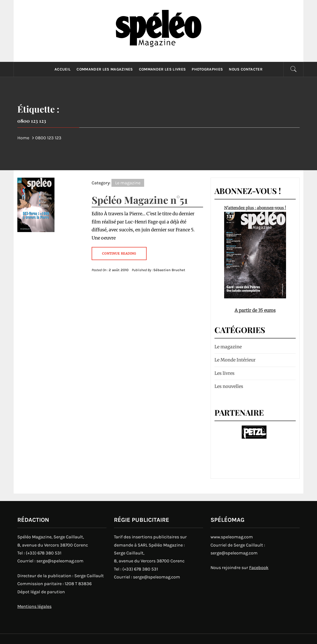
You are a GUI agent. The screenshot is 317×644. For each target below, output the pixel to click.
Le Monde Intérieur (235, 360)
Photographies (207, 69)
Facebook (259, 568)
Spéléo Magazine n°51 (140, 200)
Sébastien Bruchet (169, 270)
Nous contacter (246, 69)
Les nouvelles (229, 386)
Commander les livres (162, 69)
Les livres (225, 373)
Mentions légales (34, 606)
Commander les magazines (105, 69)
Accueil (63, 69)
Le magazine (128, 183)
